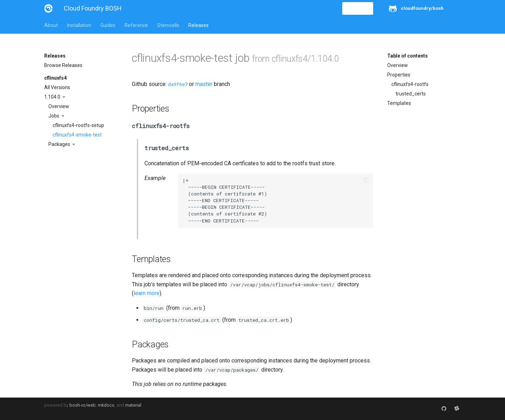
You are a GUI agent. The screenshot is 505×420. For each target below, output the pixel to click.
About (51, 25)
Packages (60, 144)
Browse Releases (63, 65)
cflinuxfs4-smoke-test (77, 135)
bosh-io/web (83, 405)
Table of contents (408, 56)
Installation (79, 25)
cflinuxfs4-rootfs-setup (78, 125)
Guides (108, 25)
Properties (399, 75)
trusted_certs (411, 94)
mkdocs (106, 405)
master (204, 84)
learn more (147, 293)
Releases (198, 25)
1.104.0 (53, 97)
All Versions (57, 87)
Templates (399, 103)
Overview (59, 106)
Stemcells (168, 25)
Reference (136, 25)
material (133, 405)
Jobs (54, 116)
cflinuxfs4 (55, 78)
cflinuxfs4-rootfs (410, 84)
